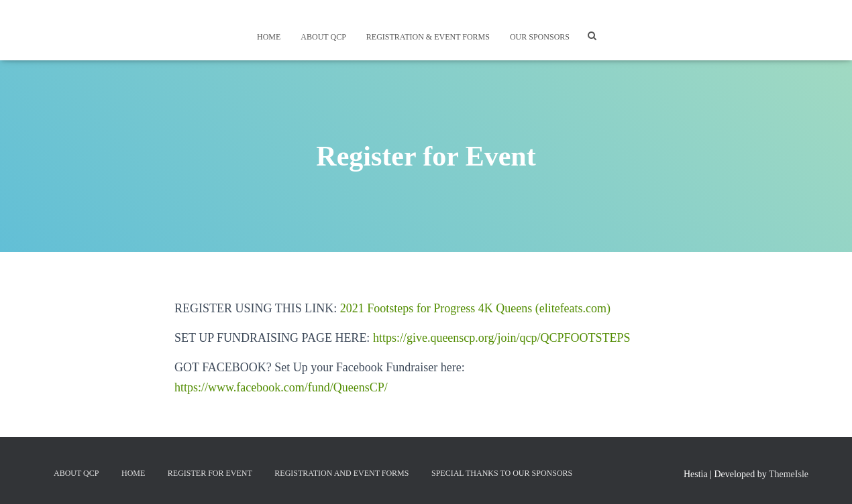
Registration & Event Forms (428, 37)
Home (269, 37)
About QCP (323, 37)
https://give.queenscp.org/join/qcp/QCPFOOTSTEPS (502, 338)
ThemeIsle (789, 474)
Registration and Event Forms (341, 473)
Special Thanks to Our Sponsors (502, 473)
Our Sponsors (540, 37)
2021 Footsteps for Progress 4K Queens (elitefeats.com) (475, 308)
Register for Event (210, 473)
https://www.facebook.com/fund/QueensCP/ (281, 387)
